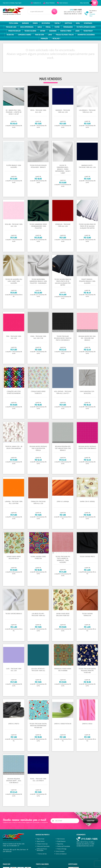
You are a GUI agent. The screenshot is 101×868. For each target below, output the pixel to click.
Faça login (18, 3)
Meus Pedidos (50, 3)
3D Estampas (46, 23)
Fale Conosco (64, 3)
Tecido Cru (10, 35)
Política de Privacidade (64, 846)
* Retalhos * (56, 39)
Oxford (43, 31)
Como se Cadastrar (61, 854)
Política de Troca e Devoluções (42, 850)
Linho (50, 35)
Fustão (57, 27)
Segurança (60, 844)
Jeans (77, 31)
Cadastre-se (37, 3)
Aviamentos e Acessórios (86, 35)
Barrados (25, 23)
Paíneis (35, 23)
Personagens (68, 27)
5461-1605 (76, 10)
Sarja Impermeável (27, 27)
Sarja (40, 27)
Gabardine (53, 31)
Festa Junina (14, 23)
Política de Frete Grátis (43, 846)
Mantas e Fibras (66, 31)
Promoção (44, 39)
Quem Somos (41, 841)
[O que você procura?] (54, 12)
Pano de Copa (40, 35)
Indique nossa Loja (42, 844)
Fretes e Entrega (62, 849)
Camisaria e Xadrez (25, 35)
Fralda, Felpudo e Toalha (65, 35)
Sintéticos (68, 23)
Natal (78, 23)
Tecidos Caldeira (30, 31)
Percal (48, 27)
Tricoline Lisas (11, 27)
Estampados (88, 23)
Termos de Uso (42, 854)
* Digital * (57, 23)
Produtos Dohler (14, 31)
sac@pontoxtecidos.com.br (85, 846)
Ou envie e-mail (94, 13)
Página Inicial (40, 839)
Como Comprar (60, 851)
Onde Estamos (61, 841)
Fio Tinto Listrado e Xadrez (86, 27)
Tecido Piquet (88, 31)
